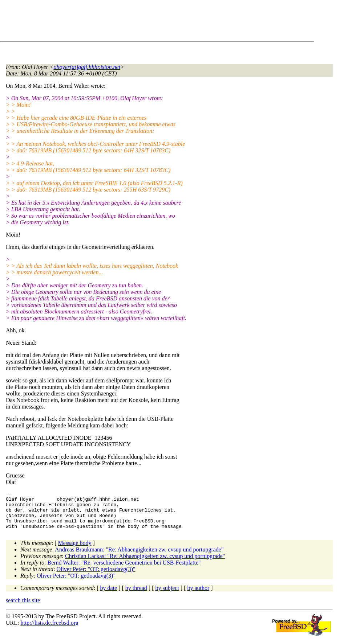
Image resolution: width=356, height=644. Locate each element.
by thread (136, 596)
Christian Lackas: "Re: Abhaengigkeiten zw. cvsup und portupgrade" (145, 564)
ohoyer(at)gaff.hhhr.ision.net (87, 67)
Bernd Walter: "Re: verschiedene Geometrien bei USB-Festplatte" (124, 570)
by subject (167, 596)
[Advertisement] (138, 22)
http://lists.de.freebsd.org (49, 630)
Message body (75, 551)
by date (109, 596)
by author (198, 596)
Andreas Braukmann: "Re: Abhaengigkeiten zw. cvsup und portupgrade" (139, 557)
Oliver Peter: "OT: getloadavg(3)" (96, 577)
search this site (23, 608)
